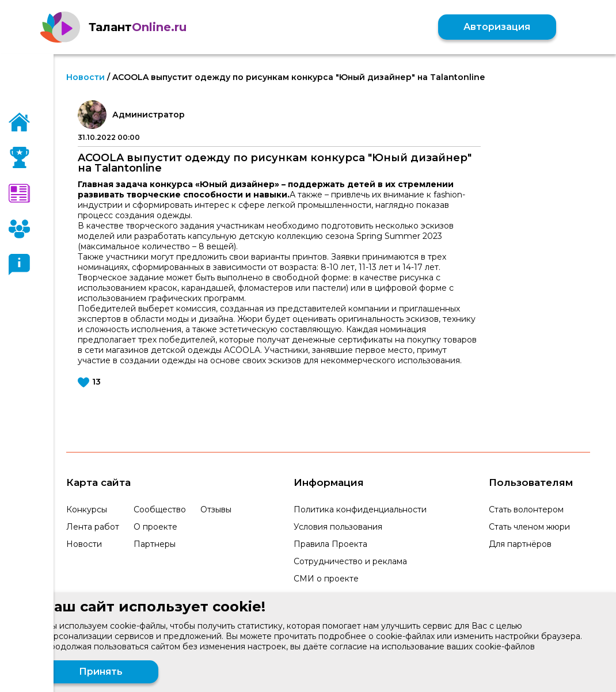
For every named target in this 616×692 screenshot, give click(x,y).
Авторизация (496, 27)
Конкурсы (87, 510)
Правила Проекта (330, 544)
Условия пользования (338, 527)
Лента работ (93, 527)
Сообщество (160, 510)
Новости (85, 77)
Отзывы (216, 510)
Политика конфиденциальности (360, 510)
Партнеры (155, 544)
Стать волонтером (526, 510)
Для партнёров (520, 544)
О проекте (155, 527)
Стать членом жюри (529, 527)
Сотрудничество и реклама (350, 561)
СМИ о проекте (326, 579)
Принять (101, 672)
